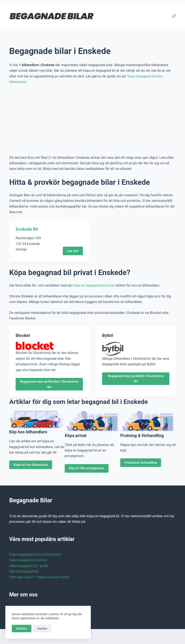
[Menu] (174, 16)
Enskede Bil (27, 229)
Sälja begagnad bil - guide (29, 566)
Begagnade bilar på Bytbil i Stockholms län (136, 379)
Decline (42, 629)
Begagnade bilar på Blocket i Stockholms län (49, 384)
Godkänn (22, 629)
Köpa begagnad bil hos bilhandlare (35, 554)
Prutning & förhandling (141, 463)
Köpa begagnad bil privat (28, 560)
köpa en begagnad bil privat (93, 285)
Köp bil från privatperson (87, 468)
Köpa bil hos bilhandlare (31, 465)
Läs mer (73, 251)
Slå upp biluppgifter (24, 571)
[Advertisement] (92, 120)
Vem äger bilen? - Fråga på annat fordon (39, 577)
